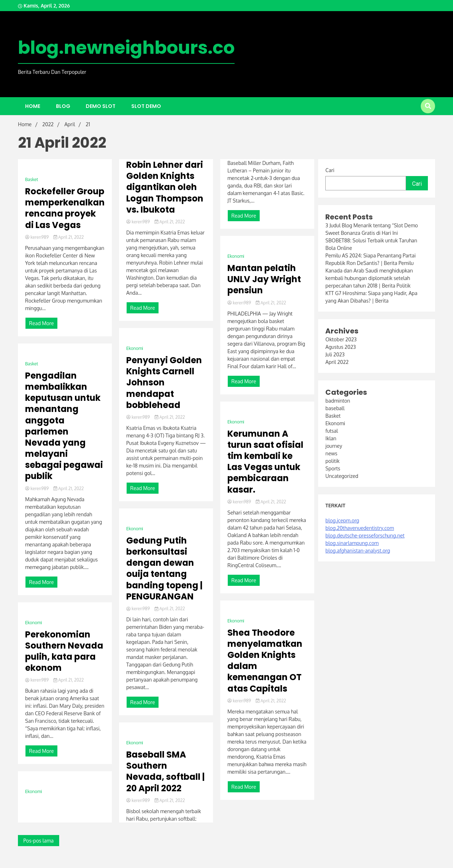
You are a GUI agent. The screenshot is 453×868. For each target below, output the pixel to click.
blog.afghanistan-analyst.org (358, 551)
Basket (32, 179)
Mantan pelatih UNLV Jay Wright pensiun (264, 279)
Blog (63, 106)
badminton (338, 401)
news (331, 453)
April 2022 (337, 362)
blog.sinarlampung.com (352, 543)
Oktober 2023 (341, 339)
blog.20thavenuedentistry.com (360, 528)
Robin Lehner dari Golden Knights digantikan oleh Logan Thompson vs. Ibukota (165, 187)
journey (334, 446)
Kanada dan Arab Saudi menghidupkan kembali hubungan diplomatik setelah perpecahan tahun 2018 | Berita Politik (369, 278)
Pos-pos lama (39, 841)
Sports (333, 468)
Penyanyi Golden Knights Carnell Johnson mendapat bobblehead (164, 383)
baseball (335, 408)
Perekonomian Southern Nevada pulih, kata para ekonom (64, 651)
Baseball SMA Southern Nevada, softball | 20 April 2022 (166, 771)
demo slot (101, 106)
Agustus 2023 (341, 347)
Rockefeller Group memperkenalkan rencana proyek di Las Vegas (65, 208)
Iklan (331, 438)
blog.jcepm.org (342, 520)
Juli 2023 (335, 354)
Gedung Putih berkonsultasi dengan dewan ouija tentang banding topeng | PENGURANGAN (164, 568)
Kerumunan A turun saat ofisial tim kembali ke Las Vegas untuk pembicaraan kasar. (265, 462)
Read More (41, 323)
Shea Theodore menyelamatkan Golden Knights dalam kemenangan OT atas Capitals (265, 661)
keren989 (37, 237)
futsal (332, 431)
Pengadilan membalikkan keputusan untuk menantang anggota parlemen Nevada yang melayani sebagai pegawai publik (64, 426)
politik (332, 461)
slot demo (146, 106)
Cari (330, 170)
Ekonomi (34, 623)
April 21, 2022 (69, 237)
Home (33, 106)
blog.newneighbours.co (126, 48)
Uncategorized (342, 476)
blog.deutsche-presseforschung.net (365, 535)
